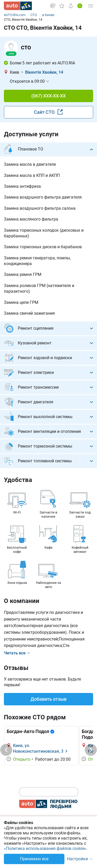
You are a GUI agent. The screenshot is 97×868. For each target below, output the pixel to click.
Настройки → (80, 859)
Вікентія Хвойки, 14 (44, 72)
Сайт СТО (48, 112)
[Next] (91, 750)
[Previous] (6, 750)
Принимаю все (34, 859)
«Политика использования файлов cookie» (45, 848)
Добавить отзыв (48, 699)
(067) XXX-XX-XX (48, 96)
